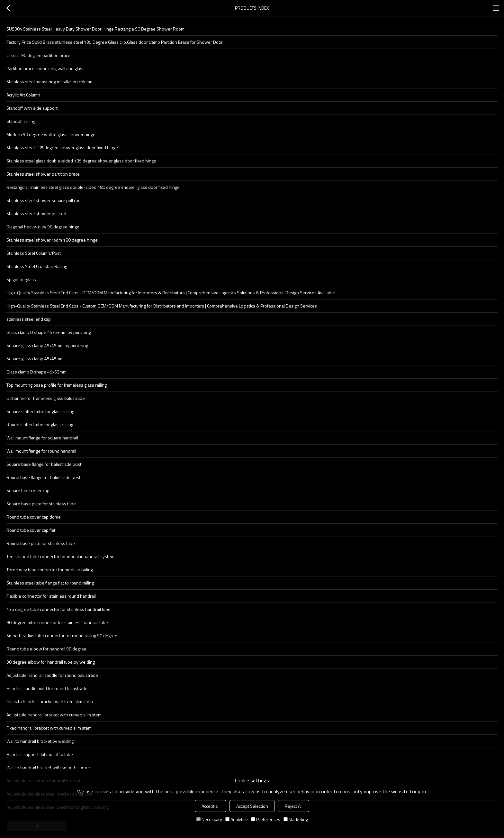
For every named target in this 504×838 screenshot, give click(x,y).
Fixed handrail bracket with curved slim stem (49, 728)
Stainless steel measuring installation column (50, 82)
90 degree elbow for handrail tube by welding (51, 662)
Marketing (296, 819)
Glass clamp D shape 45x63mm (36, 372)
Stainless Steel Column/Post (34, 253)
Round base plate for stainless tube (41, 543)
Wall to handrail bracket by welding (40, 741)
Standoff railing (21, 121)
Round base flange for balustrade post (43, 477)
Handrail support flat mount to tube (40, 754)
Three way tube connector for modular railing (50, 570)
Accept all (211, 806)
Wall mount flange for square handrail (42, 438)
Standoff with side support (32, 108)
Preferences (266, 819)
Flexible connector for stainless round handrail (51, 596)
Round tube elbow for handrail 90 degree (46, 649)
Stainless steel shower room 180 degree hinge (52, 240)
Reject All (294, 806)
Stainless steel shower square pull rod (44, 200)
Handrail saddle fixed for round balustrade (47, 688)
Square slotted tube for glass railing (40, 411)
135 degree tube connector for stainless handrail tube (59, 609)
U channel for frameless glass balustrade (46, 398)
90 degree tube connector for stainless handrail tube (57, 622)
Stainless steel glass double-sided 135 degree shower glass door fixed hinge (81, 161)
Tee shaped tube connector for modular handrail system (60, 556)
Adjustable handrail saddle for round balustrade (52, 675)
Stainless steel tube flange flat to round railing (50, 583)
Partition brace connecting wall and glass (45, 68)
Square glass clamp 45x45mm (35, 359)
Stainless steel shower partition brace (43, 174)
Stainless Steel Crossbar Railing (37, 266)
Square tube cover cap (28, 490)
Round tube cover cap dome (34, 517)
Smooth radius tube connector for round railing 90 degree (62, 635)
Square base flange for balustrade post (44, 464)
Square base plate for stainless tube (41, 504)
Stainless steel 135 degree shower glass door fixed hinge (62, 147)
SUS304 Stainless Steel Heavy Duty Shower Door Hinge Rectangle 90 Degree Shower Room (95, 29)
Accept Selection (252, 806)
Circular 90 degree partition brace (38, 55)
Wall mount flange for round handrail (41, 451)
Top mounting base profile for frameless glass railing (57, 385)
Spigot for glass (21, 279)
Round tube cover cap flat (31, 530)
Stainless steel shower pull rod (36, 213)
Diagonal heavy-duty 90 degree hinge (43, 227)
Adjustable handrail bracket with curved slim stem (54, 715)
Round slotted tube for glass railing (40, 424)
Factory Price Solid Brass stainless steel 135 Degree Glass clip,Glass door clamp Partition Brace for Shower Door (115, 42)
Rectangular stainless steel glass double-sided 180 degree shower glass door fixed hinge (93, 187)
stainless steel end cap (29, 319)
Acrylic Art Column (23, 95)
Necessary (209, 819)
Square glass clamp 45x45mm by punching (47, 345)
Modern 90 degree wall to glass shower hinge (51, 134)
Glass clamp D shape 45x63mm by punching (49, 332)
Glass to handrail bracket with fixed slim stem (50, 701)
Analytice (237, 819)
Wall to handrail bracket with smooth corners (50, 767)
